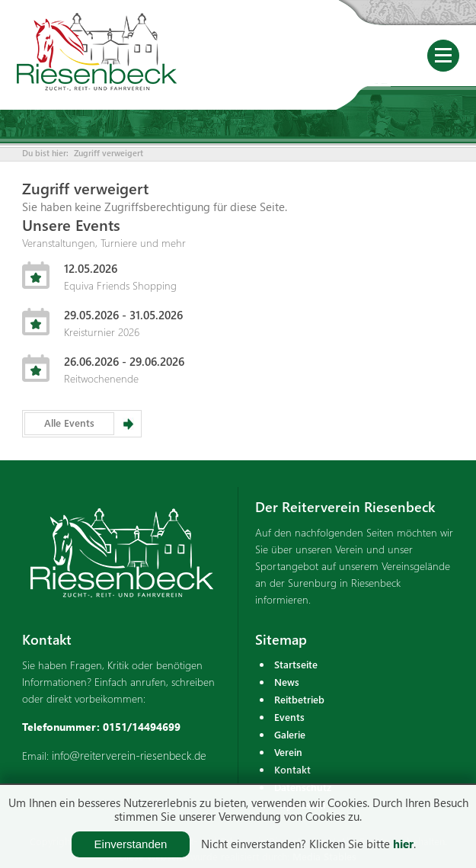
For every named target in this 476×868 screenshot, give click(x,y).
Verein (288, 752)
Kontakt (292, 769)
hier (403, 844)
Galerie (290, 734)
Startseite (296, 664)
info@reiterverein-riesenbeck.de (129, 755)
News (287, 682)
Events (289, 717)
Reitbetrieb (299, 699)
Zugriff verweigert (109, 153)
